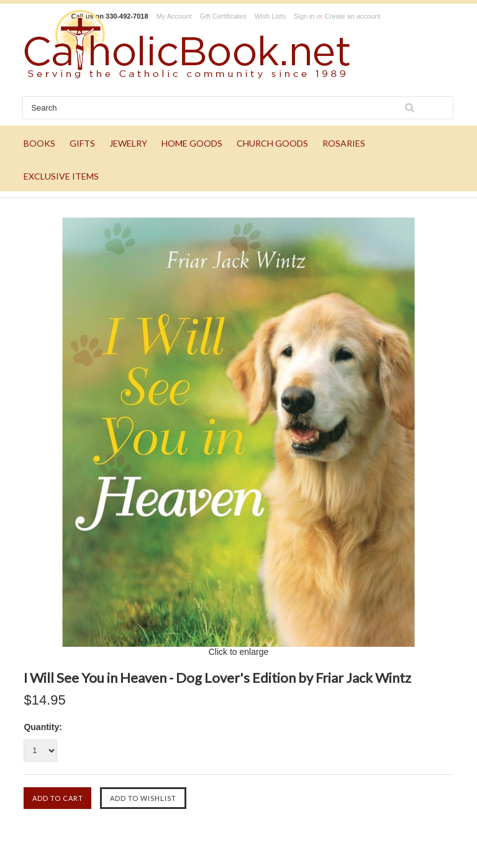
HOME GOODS (192, 143)
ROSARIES (344, 143)
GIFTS (82, 143)
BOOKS (39, 143)
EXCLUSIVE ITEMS (61, 176)
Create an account (353, 16)
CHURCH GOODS (272, 143)
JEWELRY (128, 143)
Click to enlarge (239, 652)
